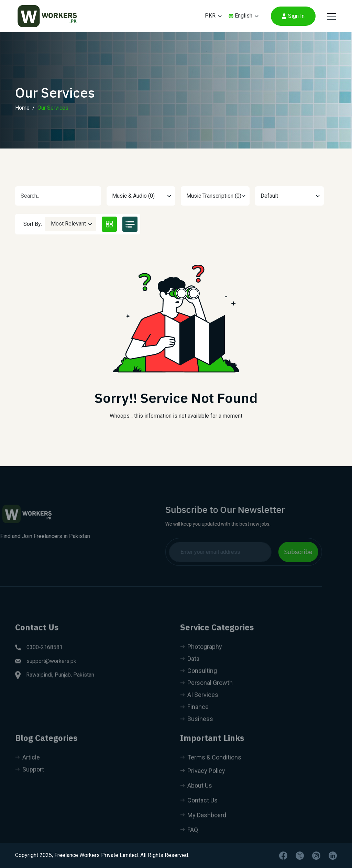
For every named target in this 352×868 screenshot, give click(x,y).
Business (197, 729)
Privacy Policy (203, 781)
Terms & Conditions (211, 767)
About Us (196, 796)
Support (30, 779)
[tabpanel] (176, 338)
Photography (201, 657)
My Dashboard (203, 825)
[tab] (109, 224)
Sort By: (33, 224)
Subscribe (288, 552)
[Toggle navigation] (330, 16)
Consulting (199, 681)
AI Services (199, 705)
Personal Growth (206, 693)
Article (27, 767)
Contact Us (199, 810)
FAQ (189, 840)
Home (22, 114)
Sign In (293, 16)
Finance (194, 717)
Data (190, 669)
